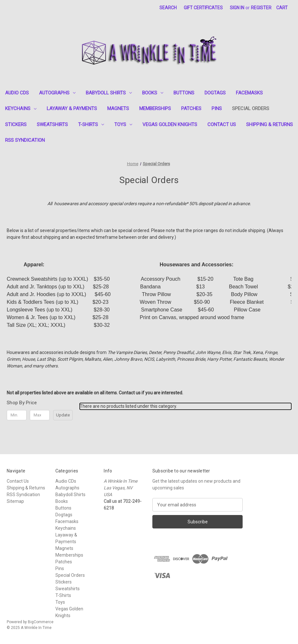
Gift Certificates (203, 8)
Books (153, 93)
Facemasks (249, 93)
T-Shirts (91, 125)
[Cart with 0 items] (282, 8)
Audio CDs (17, 93)
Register (261, 8)
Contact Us (222, 125)
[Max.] (40, 415)
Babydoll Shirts (109, 93)
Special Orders (251, 109)
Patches (191, 109)
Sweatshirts (52, 125)
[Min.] (17, 415)
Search (168, 8)
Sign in (237, 8)
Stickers (16, 125)
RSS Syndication (25, 140)
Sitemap (15, 501)
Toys (123, 125)
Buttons (184, 93)
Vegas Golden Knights (170, 125)
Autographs (57, 93)
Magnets (118, 109)
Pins (217, 109)
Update (63, 415)
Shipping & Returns (270, 125)
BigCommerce (41, 622)
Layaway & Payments (72, 109)
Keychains (21, 109)
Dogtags (215, 93)
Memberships (155, 109)
